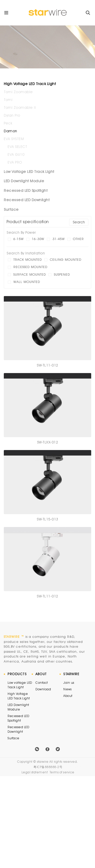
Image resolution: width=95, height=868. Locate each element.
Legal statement (35, 772)
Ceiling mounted (66, 259)
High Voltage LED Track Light (30, 84)
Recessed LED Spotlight (26, 191)
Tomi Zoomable (18, 92)
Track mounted (28, 259)
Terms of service (62, 772)
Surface (11, 209)
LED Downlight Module (24, 181)
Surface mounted (30, 274)
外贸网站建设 (73, 766)
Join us (69, 683)
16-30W (38, 239)
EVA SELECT (17, 147)
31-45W (59, 239)
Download (43, 689)
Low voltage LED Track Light (20, 685)
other (78, 239)
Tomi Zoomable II (20, 108)
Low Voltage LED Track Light (29, 172)
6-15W (19, 239)
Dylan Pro (12, 115)
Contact (42, 683)
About (68, 696)
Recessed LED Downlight (27, 200)
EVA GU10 (16, 154)
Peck (8, 123)
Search (79, 222)
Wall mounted (27, 282)
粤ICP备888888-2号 (48, 767)
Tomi (8, 100)
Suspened (62, 274)
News (67, 689)
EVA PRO (15, 162)
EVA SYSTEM (14, 139)
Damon (11, 131)
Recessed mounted (30, 267)
